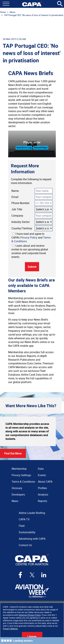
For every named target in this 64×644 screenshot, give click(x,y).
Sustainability (27, 532)
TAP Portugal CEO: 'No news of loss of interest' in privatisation (34, 15)
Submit (32, 267)
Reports (42, 501)
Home (3, 12)
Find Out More (13, 453)
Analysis (43, 495)
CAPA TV (24, 519)
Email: (15, 197)
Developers (18, 495)
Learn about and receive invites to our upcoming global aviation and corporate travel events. (30, 251)
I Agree (32, 637)
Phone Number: (21, 203)
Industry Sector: (21, 222)
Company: (18, 216)
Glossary (17, 488)
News (13, 12)
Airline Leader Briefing (32, 513)
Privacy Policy (29, 237)
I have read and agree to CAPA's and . (31, 237)
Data (41, 469)
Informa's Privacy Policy (30, 615)
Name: (15, 191)
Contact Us (25, 545)
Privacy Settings (10, 629)
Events (42, 475)
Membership (19, 469)
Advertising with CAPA (32, 539)
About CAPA (45, 482)
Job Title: (17, 209)
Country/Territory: (22, 228)
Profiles (42, 488)
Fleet (22, 526)
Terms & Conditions (23, 482)
